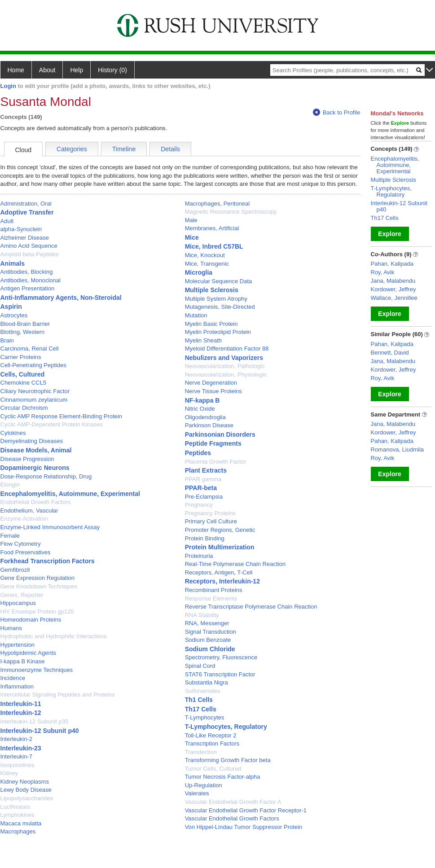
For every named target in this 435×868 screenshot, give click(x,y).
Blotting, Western (23, 332)
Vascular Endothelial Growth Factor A (233, 802)
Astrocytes (14, 315)
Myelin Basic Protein (211, 324)
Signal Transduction (211, 632)
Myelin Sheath (203, 340)
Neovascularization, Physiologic (226, 375)
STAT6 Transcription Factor (220, 674)
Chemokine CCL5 (24, 383)
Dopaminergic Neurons (35, 468)
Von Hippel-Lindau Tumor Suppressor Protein (244, 827)
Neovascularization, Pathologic (225, 366)
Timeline (124, 149)
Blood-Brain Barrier (25, 324)
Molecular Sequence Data (219, 281)
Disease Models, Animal (36, 450)
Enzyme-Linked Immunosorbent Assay (50, 527)
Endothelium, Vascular (29, 511)
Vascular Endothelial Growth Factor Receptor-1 (246, 810)
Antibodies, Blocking (27, 272)
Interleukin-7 (17, 756)
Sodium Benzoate (208, 640)
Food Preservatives (26, 552)
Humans (11, 628)
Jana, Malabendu (393, 281)
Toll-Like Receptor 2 (211, 735)
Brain (7, 340)
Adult (7, 221)
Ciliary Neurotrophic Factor (35, 391)
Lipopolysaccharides (27, 798)
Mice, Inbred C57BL (214, 246)
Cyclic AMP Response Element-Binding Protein (61, 416)
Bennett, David (390, 353)
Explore (389, 234)
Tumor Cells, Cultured (213, 769)
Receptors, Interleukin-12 (222, 581)
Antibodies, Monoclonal (31, 280)
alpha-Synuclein (21, 229)
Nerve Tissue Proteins (213, 391)
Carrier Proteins (21, 357)
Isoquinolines (18, 765)
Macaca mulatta (21, 823)
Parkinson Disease (209, 425)
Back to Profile (337, 112)
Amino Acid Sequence (29, 246)
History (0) (112, 70)
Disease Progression (27, 459)
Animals (13, 263)
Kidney (9, 773)
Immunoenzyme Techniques (37, 670)
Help (77, 70)
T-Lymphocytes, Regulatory (226, 727)
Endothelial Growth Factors (36, 502)
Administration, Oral (26, 204)
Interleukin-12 (21, 713)
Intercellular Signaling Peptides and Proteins (58, 695)
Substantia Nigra (207, 682)
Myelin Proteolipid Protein (218, 332)
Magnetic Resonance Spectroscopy (231, 212)
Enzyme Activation (24, 519)
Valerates (197, 793)
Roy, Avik (383, 272)
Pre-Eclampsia (204, 497)
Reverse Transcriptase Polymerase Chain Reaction (251, 607)
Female (10, 536)
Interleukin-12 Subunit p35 (35, 721)
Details (170, 149)
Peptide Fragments (213, 443)
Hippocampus (18, 603)
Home (16, 70)
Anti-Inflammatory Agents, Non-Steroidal (61, 298)
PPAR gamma (203, 479)
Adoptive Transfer (27, 212)
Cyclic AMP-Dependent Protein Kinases (52, 424)
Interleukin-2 (17, 739)
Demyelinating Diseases (32, 441)
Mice (192, 237)
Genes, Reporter (22, 595)
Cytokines (13, 433)
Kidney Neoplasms (25, 782)
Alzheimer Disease (25, 238)
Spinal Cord (200, 666)
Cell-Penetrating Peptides (33, 365)
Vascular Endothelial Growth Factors (232, 818)
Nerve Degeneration (211, 383)
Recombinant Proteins (214, 590)
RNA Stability (202, 615)
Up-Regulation (204, 785)
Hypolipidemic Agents (28, 653)
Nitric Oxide (200, 409)
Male (191, 220)
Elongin (10, 484)
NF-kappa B (202, 400)
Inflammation (17, 686)
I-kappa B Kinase (23, 661)
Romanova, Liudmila (398, 449)
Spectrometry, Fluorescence (221, 657)
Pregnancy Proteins (210, 513)
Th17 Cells (201, 709)
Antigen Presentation (28, 288)
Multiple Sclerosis (212, 290)
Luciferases (15, 807)
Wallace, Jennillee (394, 298)
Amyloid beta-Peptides (30, 254)
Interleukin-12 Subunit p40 (40, 731)
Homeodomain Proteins (31, 620)
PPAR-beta (201, 488)
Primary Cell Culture (211, 521)
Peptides (198, 453)
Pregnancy (199, 505)
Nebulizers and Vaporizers (224, 358)
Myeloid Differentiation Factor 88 (227, 349)
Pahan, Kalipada (392, 264)
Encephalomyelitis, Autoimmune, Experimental (70, 494)
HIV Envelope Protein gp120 (37, 612)
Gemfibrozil (15, 570)
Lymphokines (18, 815)
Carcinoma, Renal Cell (30, 349)
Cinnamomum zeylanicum (34, 400)
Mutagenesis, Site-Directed (220, 307)
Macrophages (18, 831)
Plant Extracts (206, 470)
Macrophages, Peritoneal (217, 204)
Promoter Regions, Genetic (220, 530)
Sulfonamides (203, 691)
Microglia (199, 272)
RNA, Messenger (207, 623)
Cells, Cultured (23, 374)
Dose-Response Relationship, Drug (46, 476)
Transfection (201, 752)
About (47, 70)
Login (8, 86)
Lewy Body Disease (26, 790)
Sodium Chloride (210, 649)
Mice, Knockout (205, 255)
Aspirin (11, 307)
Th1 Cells (199, 700)
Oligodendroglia (205, 417)
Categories (72, 149)
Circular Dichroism (24, 408)
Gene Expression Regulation (38, 578)
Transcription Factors (212, 743)
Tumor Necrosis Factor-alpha (223, 777)
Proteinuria (199, 556)
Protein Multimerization (220, 547)
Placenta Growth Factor (216, 462)
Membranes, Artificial (212, 228)
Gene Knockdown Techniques (39, 586)
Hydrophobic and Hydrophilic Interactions (54, 636)
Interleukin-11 (21, 704)
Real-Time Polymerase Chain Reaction (235, 564)
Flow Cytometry (21, 544)
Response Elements (211, 598)
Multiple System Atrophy (216, 299)
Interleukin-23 (21, 748)
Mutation (196, 315)
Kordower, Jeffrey (393, 289)
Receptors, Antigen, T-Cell (219, 572)
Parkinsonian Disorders (220, 434)
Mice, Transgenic (207, 264)
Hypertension (18, 645)
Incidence (13, 678)
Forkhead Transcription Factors (48, 561)
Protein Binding (205, 538)
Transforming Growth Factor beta (228, 760)
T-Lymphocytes (205, 717)
